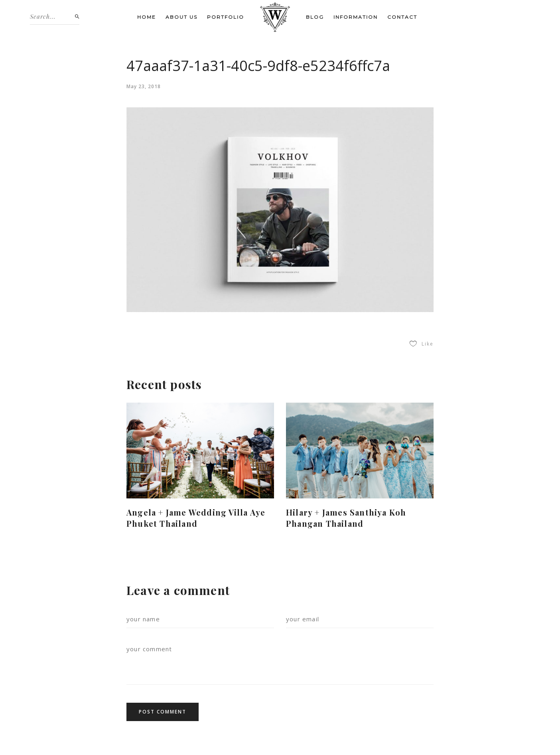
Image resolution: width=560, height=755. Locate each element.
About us (181, 17)
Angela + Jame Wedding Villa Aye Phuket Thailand (196, 518)
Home (147, 17)
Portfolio (226, 17)
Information (356, 17)
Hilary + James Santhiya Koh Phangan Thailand (346, 518)
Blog (315, 17)
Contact (402, 17)
